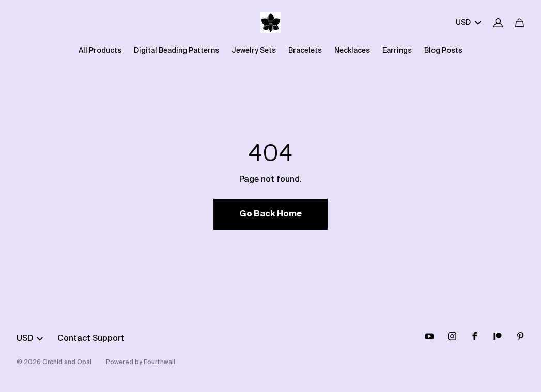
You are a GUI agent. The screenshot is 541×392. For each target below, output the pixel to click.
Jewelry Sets (254, 51)
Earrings (397, 51)
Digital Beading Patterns (176, 51)
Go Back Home (270, 214)
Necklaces (352, 51)
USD (468, 23)
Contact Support (91, 339)
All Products (100, 51)
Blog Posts (443, 51)
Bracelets (305, 51)
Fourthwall (159, 363)
